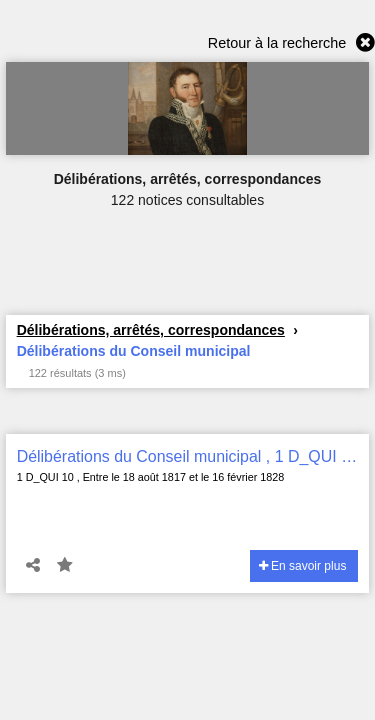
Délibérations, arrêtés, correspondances (151, 330)
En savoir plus (303, 566)
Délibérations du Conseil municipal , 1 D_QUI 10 (188, 456)
